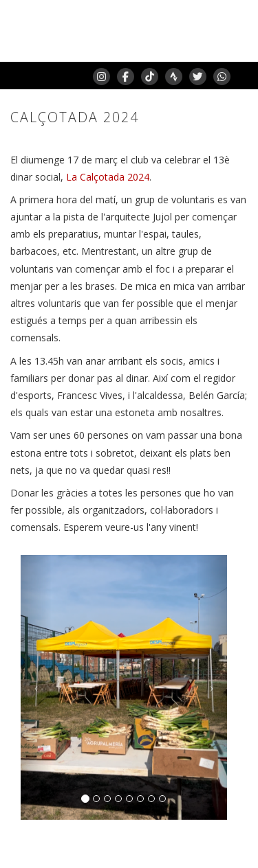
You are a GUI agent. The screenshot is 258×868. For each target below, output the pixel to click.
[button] (36, 687)
